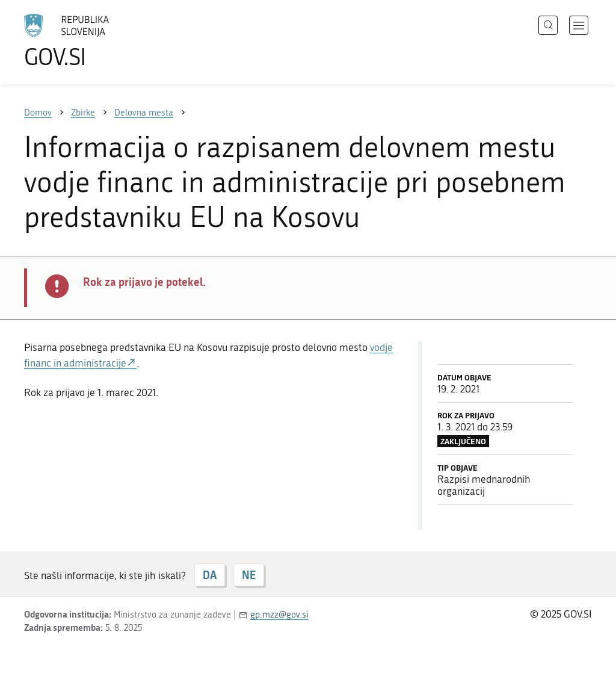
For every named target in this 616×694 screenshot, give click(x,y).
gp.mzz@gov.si (279, 615)
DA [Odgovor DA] (210, 575)
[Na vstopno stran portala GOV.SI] (100, 41)
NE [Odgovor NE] (249, 575)
